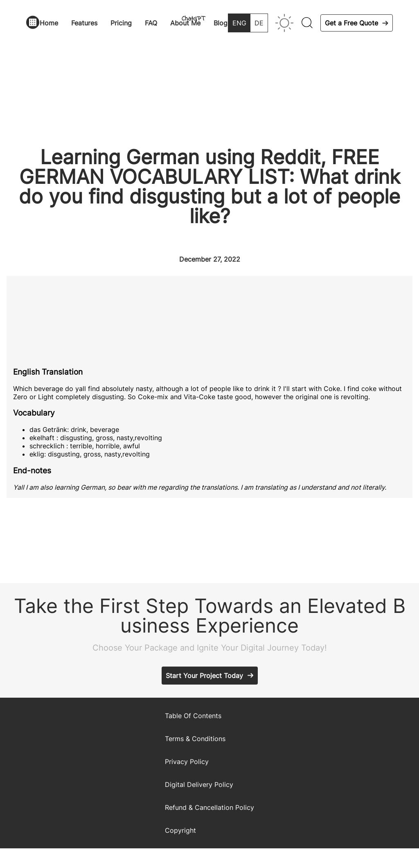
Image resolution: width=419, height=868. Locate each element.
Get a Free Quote (351, 23)
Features (84, 23)
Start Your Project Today (204, 676)
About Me (185, 23)
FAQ (151, 23)
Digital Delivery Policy (199, 784)
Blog (221, 23)
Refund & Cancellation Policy (209, 807)
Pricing (121, 23)
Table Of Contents (193, 716)
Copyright (180, 830)
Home (49, 23)
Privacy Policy (187, 762)
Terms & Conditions (195, 739)
